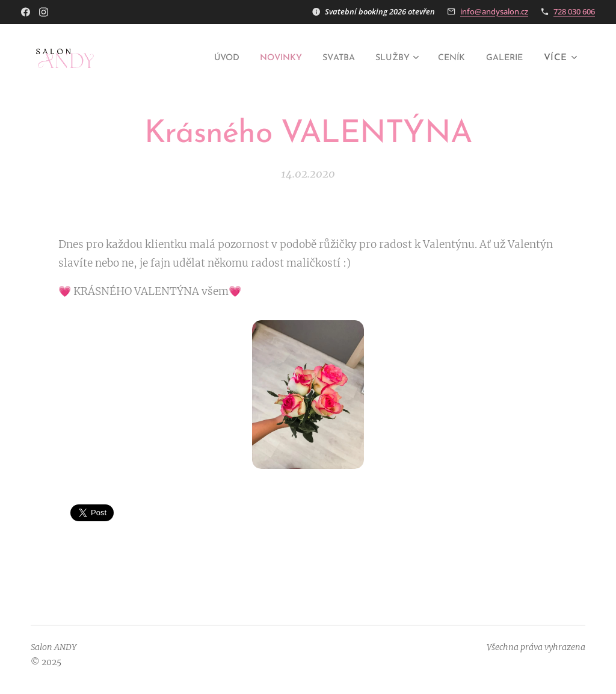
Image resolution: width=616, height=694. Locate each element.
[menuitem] (200, 58)
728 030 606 (574, 11)
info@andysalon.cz (494, 11)
